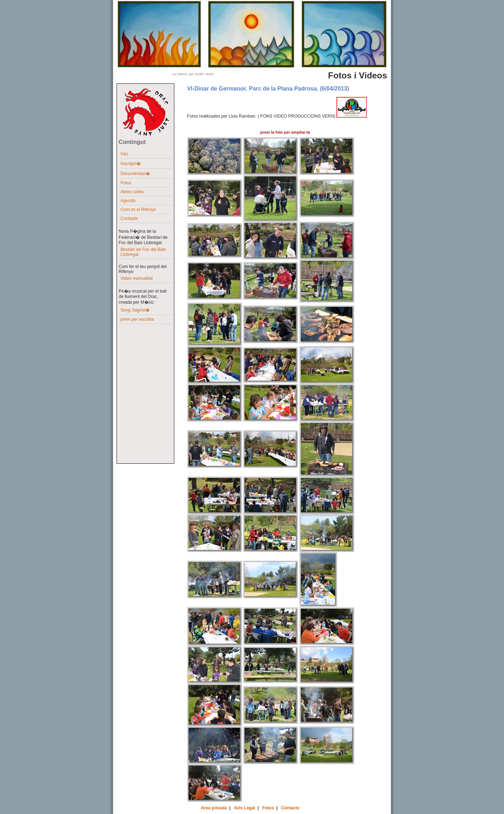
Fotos (126, 183)
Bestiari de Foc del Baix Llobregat (143, 252)
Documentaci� (135, 174)
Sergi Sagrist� (135, 310)
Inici (124, 154)
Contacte (129, 218)
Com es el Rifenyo (138, 210)
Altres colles (132, 192)
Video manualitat (137, 278)
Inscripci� (131, 164)
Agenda (128, 201)
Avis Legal (245, 808)
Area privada (214, 808)
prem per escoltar (137, 319)
